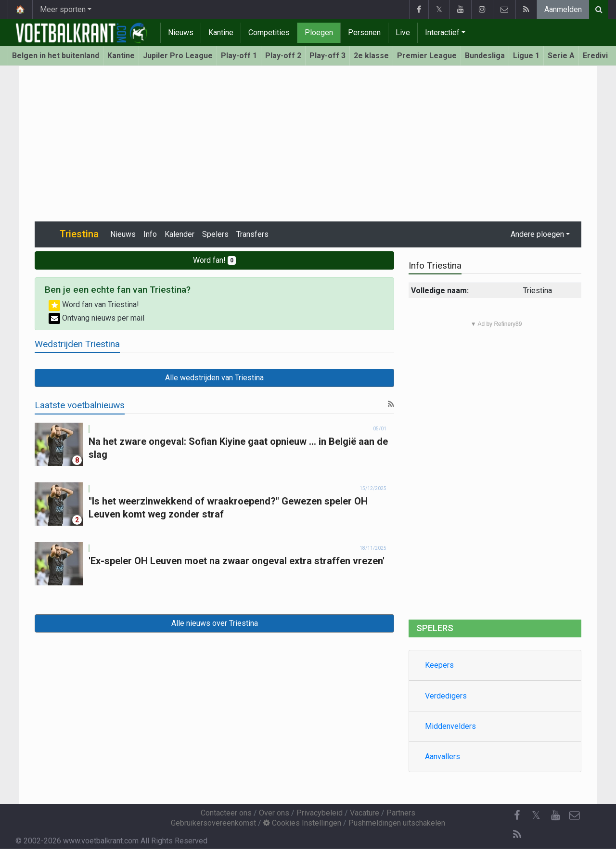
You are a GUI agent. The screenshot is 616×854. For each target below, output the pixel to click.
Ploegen (319, 32)
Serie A (561, 56)
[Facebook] (517, 815)
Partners (401, 813)
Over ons (274, 813)
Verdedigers (446, 696)
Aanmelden (563, 9)
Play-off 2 (283, 56)
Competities (269, 32)
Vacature (365, 813)
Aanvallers (443, 757)
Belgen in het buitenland (56, 56)
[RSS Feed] (517, 835)
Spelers (215, 234)
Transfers (252, 234)
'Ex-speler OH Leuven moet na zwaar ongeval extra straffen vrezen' (237, 561)
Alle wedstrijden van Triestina (214, 378)
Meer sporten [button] (63, 9)
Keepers (439, 665)
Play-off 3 (327, 56)
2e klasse (371, 56)
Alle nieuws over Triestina (215, 623)
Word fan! (214, 260)
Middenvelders (450, 726)
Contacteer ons (226, 813)
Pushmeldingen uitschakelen (397, 823)
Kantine (221, 32)
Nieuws (181, 32)
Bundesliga (485, 56)
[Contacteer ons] (575, 815)
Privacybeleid (320, 813)
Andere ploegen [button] (537, 234)
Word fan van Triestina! (94, 304)
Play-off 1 (239, 56)
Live (403, 32)
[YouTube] (555, 815)
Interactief (442, 32)
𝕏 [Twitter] (536, 815)
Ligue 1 (526, 56)
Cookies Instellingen (302, 823)
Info (150, 234)
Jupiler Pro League (178, 56)
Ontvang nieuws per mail (96, 318)
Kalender (180, 234)
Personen (364, 32)
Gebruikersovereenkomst (213, 823)
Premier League (427, 56)
